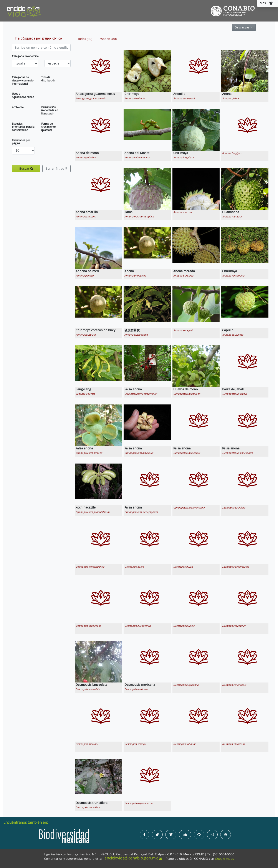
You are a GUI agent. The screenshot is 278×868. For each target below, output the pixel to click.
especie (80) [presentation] (108, 39)
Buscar (26, 169)
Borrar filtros (56, 169)
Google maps (224, 859)
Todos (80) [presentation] (85, 39)
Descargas (242, 27)
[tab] (85, 39)
